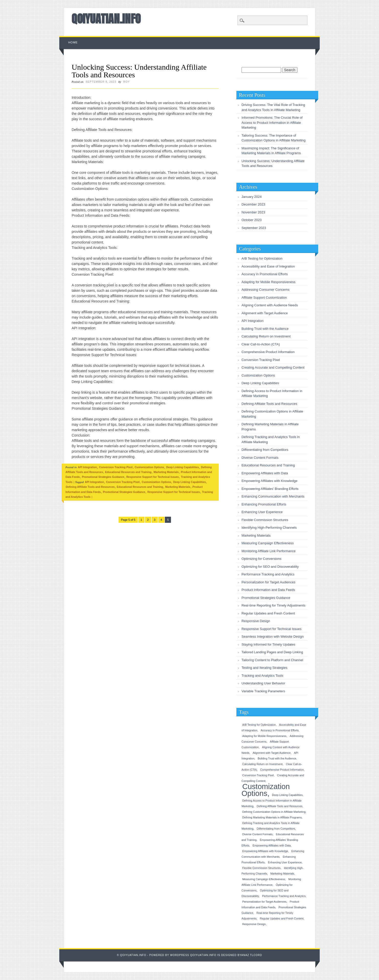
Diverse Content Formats (260, 458)
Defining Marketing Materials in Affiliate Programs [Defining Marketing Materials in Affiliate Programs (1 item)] (272, 817)
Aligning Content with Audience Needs (270, 305)
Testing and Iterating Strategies (264, 668)
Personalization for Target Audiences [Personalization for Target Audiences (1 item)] (264, 902)
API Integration (87, 467)
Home (73, 42)
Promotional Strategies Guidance (103, 477)
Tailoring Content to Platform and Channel (272, 660)
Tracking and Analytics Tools (262, 676)
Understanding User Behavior (263, 683)
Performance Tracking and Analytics (268, 574)
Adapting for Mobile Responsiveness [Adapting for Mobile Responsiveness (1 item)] (264, 736)
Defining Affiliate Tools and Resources (90, 487)
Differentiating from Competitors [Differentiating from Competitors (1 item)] (276, 829)
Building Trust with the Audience (265, 329)
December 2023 (253, 204)
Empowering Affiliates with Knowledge (269, 481)
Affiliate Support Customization (264, 298)
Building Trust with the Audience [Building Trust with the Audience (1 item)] (277, 758)
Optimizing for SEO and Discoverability (270, 567)
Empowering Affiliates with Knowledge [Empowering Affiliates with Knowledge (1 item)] (265, 851)
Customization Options (149, 467)
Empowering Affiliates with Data (265, 473)
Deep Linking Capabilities (182, 467)
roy (127, 82)
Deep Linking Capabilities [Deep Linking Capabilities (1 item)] (287, 795)
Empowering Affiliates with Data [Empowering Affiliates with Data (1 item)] (272, 845)
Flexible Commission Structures (265, 520)
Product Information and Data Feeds (268, 590)
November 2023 (253, 212)
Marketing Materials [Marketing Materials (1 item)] (282, 874)
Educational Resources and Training (128, 472)
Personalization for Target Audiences (268, 582)
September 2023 (254, 228)
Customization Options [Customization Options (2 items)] (266, 790)
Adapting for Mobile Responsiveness (268, 282)
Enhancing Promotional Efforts (264, 504)
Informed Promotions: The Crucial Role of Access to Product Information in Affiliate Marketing (272, 123)
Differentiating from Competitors (265, 450)
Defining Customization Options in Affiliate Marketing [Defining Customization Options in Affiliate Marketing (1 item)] (274, 812)
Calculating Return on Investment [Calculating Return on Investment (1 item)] (262, 764)
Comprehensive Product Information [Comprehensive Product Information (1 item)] (282, 770)
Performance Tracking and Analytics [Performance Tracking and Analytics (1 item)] (284, 896)
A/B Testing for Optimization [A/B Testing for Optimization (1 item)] (259, 725)
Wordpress (180, 955)
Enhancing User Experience (262, 512)
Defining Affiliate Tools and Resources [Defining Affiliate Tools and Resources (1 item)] (280, 806)
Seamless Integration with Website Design (273, 637)
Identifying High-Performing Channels (269, 528)
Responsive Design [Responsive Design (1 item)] (254, 924)
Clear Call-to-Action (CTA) (261, 344)
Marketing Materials (166, 472)
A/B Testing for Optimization (262, 258)
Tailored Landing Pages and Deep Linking (272, 652)
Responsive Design (256, 621)
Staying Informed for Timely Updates (268, 644)
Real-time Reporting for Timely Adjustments (273, 605)
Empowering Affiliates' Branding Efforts (270, 489)
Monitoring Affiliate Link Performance (268, 551)
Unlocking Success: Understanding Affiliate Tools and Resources (139, 71)
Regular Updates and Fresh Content (268, 613)
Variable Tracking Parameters (263, 691)
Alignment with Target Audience (265, 313)
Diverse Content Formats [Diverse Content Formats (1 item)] (257, 834)
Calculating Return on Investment (266, 336)
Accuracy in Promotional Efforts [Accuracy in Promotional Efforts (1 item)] (280, 730)
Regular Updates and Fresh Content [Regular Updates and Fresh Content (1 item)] (282, 918)
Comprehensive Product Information (268, 352)
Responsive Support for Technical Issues (153, 477)
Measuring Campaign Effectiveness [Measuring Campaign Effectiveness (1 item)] (264, 879)
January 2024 (252, 197)
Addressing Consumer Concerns (266, 290)
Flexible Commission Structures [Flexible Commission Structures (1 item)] (261, 868)
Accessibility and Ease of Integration (268, 266)
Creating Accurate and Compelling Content (273, 367)
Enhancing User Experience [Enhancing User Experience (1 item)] (285, 862)
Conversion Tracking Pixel (116, 467)
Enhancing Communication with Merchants (273, 496)
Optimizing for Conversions (261, 559)
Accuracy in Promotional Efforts (265, 274)
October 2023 (252, 220)
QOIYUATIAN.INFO (106, 19)
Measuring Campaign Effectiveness (268, 543)
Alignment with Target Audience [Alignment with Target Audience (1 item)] (272, 753)
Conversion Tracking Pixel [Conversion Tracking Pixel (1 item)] (258, 775)
